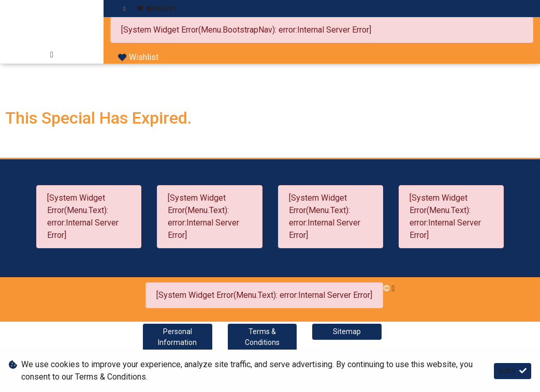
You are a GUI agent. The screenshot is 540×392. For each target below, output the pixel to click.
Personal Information (177, 337)
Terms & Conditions (262, 337)
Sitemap (347, 331)
